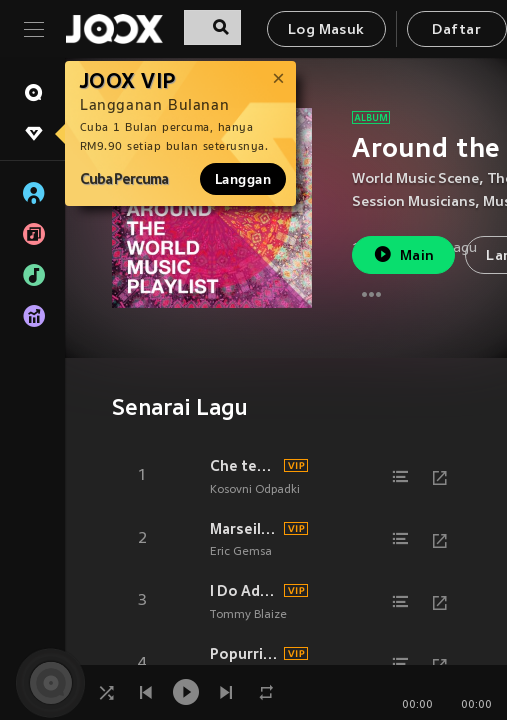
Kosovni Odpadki (255, 490)
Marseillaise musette (244, 529)
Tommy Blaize (248, 615)
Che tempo (244, 466)
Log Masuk (326, 30)
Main (403, 254)
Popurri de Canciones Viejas (244, 654)
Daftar (456, 30)
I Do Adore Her (244, 591)
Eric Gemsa (241, 552)
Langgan (243, 179)
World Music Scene (415, 179)
